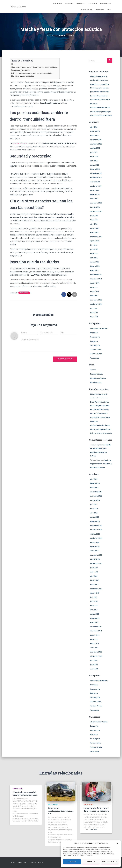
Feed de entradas (97, 374)
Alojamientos (57, 4)
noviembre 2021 (96, 279)
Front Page (22, 863)
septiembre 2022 (96, 237)
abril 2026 (94, 127)
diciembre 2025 (96, 140)
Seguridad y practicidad (22, 70)
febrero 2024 (95, 195)
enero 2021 (94, 296)
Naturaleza (93, 4)
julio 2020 (94, 308)
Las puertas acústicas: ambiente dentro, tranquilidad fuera (36, 67)
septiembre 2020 (96, 304)
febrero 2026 (95, 131)
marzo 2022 (95, 262)
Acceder (93, 370)
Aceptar (72, 862)
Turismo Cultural (87, 9)
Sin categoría (24, 293)
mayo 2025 (94, 157)
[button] (118, 843)
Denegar (91, 862)
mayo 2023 (94, 220)
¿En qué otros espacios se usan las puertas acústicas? (35, 73)
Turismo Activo (105, 4)
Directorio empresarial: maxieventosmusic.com (25, 794)
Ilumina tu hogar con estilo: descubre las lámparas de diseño (101, 464)
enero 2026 (94, 135)
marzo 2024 (95, 190)
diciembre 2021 (96, 275)
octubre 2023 (95, 207)
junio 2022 (94, 249)
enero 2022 (94, 270)
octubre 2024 (95, 182)
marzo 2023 (95, 228)
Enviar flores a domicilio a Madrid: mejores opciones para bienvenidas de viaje (100, 88)
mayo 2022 (94, 254)
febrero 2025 (95, 169)
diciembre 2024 (96, 173)
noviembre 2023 (96, 203)
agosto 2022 (95, 241)
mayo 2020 (94, 317)
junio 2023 (94, 216)
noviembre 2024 (96, 178)
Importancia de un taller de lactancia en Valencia (96, 810)
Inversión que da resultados (24, 76)
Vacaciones (100, 9)
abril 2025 (94, 161)
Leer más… (94, 829)
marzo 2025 (95, 165)
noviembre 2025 (96, 144)
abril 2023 (94, 224)
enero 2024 (94, 199)
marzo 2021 (95, 291)
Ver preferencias (110, 862)
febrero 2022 (95, 266)
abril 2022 (94, 258)
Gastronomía (81, 4)
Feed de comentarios (98, 378)
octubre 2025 (95, 148)
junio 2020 (94, 312)
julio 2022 (94, 245)
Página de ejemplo (36, 863)
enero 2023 (94, 232)
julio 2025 (94, 152)
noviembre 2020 (96, 300)
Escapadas (69, 4)
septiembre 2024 (96, 186)
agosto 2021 (95, 283)
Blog (109, 9)
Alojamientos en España (99, 328)
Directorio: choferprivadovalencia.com (61, 811)
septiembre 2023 (96, 211)
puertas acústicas (21, 143)
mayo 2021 (94, 287)
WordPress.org (96, 382)
